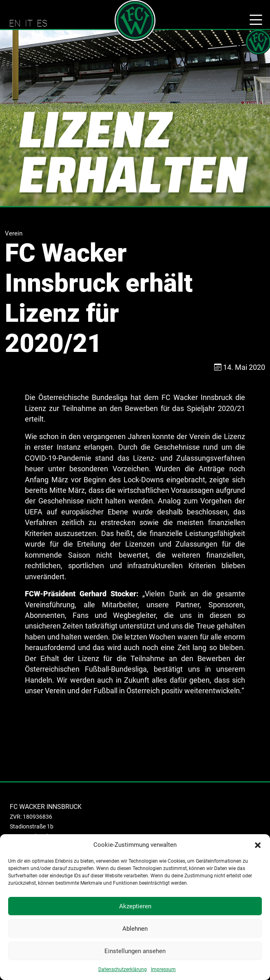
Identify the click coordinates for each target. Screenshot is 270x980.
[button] (258, 845)
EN (15, 23)
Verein (14, 233)
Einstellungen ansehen (135, 951)
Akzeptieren (135, 906)
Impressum (163, 969)
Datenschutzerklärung (123, 969)
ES (42, 23)
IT (29, 23)
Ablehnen (135, 929)
